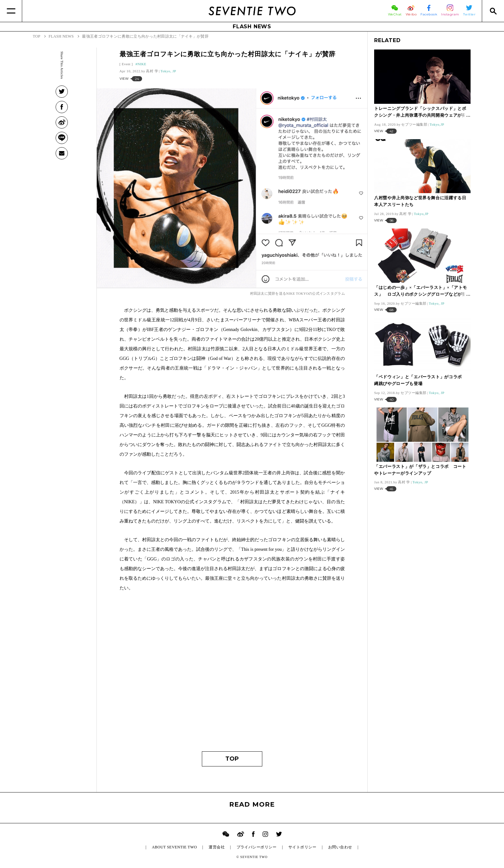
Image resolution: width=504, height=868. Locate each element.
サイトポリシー (302, 847)
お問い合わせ (340, 847)
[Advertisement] (232, 684)
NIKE (142, 64)
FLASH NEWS (252, 27)
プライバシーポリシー (257, 847)
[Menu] (11, 11)
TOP (232, 759)
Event (126, 64)
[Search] (493, 11)
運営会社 (217, 847)
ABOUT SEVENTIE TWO (174, 847)
